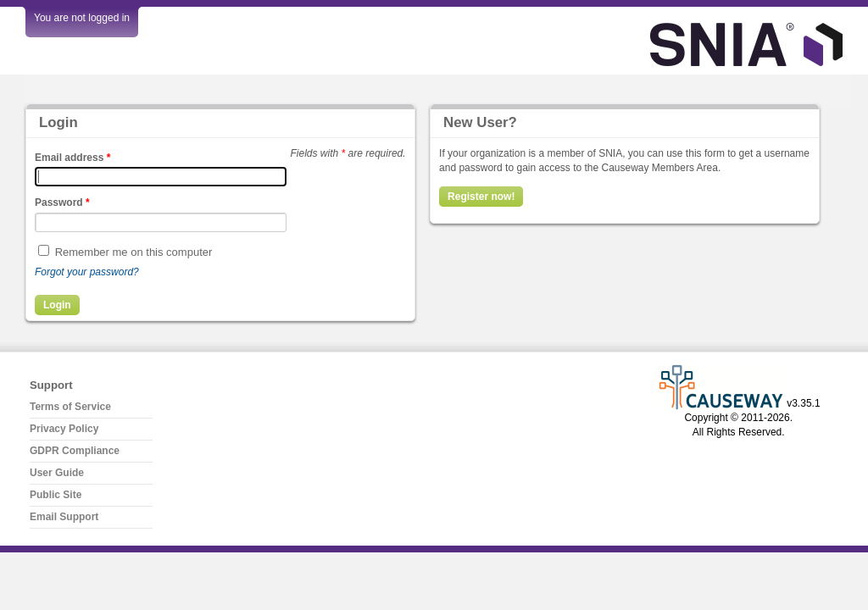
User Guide (57, 473)
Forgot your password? (87, 272)
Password (62, 202)
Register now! (481, 197)
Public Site (56, 495)
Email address (72, 158)
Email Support (64, 517)
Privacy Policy (64, 429)
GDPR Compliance (75, 451)
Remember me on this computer (134, 252)
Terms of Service (70, 407)
